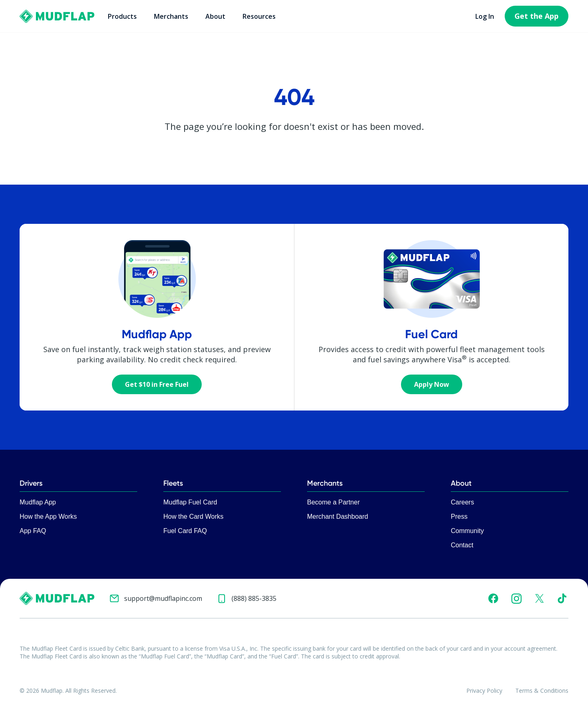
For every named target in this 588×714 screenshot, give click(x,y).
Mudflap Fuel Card (190, 502)
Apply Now (432, 384)
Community (467, 531)
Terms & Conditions (542, 691)
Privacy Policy (484, 691)
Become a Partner (333, 502)
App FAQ (33, 531)
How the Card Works (193, 517)
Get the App (537, 16)
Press (459, 517)
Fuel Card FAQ (185, 531)
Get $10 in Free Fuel (157, 384)
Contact (462, 545)
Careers (462, 502)
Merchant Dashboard (337, 517)
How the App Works (48, 517)
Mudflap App (38, 502)
